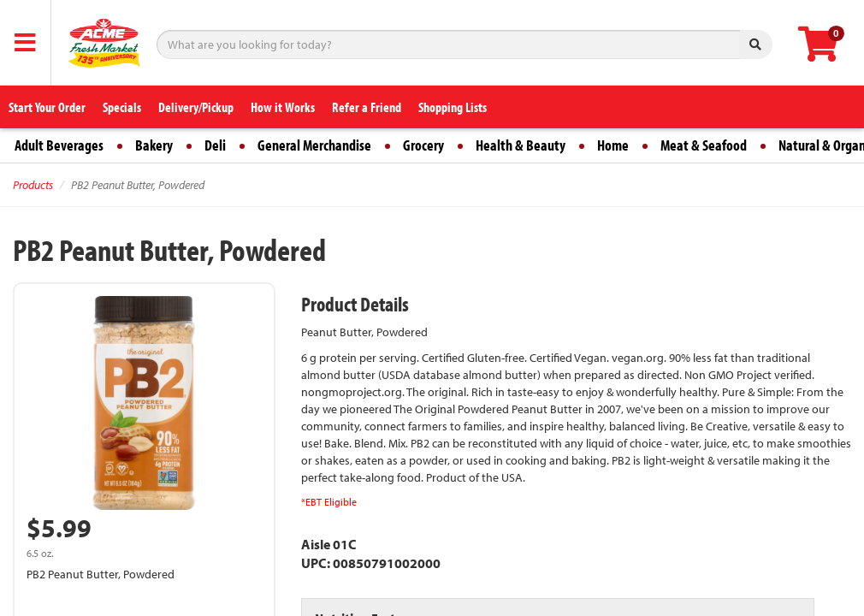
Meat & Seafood (704, 145)
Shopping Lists (453, 107)
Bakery (154, 145)
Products (33, 185)
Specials (122, 107)
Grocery (423, 145)
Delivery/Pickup (196, 107)
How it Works (283, 107)
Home (613, 145)
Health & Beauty (521, 145)
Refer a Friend (367, 107)
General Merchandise (314, 145)
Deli (215, 145)
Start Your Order (47, 107)
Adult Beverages (59, 145)
